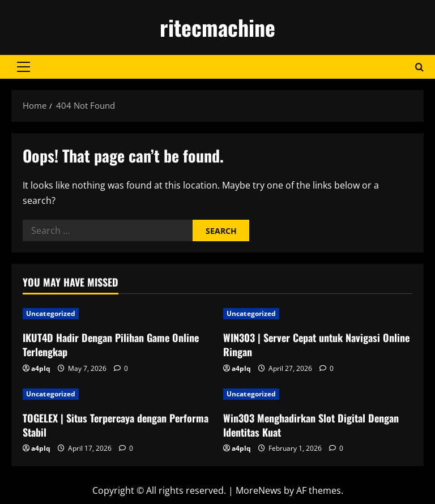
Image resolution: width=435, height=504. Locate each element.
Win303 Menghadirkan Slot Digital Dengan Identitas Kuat (311, 425)
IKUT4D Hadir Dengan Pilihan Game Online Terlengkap (111, 345)
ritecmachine (217, 27)
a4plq (41, 368)
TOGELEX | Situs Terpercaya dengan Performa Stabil (116, 425)
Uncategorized (51, 313)
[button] (24, 67)
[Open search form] (419, 67)
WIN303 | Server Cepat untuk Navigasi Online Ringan (316, 345)
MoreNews (259, 490)
